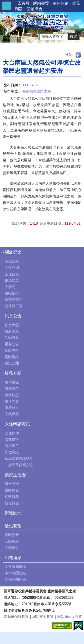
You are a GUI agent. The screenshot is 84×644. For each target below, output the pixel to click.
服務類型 (12, 395)
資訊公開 (12, 363)
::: (4, 252)
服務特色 (12, 389)
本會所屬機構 (15, 567)
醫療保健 (12, 490)
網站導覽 (41, 3)
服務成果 (12, 408)
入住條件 (12, 433)
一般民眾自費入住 (19, 465)
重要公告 (12, 344)
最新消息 (12, 331)
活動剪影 (12, 541)
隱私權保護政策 (16, 617)
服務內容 (12, 401)
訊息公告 (13, 316)
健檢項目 (12, 446)
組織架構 (12, 293)
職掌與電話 (14, 299)
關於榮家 (13, 252)
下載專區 (12, 414)
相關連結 (13, 558)
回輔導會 (34, 9)
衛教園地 (13, 513)
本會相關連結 (15, 573)
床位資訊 (12, 452)
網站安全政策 (43, 617)
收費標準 (12, 439)
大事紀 (10, 287)
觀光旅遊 (12, 503)
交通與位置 (14, 306)
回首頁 (24, 3)
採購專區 (12, 350)
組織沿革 (12, 281)
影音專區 (12, 325)
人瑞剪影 (12, 548)
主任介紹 (12, 268)
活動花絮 (13, 526)
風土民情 (12, 484)
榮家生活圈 (15, 475)
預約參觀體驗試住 (19, 459)
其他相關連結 (15, 579)
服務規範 (12, 382)
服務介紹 (13, 373)
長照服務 (12, 497)
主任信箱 (60, 3)
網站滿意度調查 (70, 617)
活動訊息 (12, 338)
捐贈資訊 (12, 357)
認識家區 (12, 261)
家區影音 (12, 535)
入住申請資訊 (17, 424)
